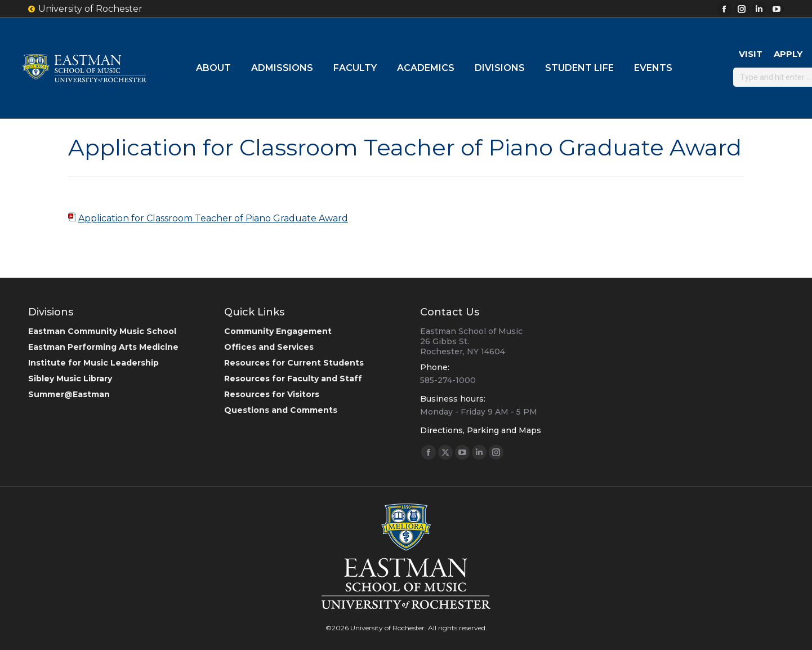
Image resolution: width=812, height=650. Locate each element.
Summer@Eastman (69, 394)
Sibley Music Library (70, 379)
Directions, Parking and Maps (481, 430)
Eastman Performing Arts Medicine (103, 347)
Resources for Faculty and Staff (293, 379)
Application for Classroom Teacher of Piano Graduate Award (213, 218)
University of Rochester (85, 9)
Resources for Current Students (294, 363)
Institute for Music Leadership (93, 363)
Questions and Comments (281, 410)
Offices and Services (269, 347)
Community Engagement (278, 331)
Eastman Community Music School (102, 331)
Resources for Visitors (272, 394)
